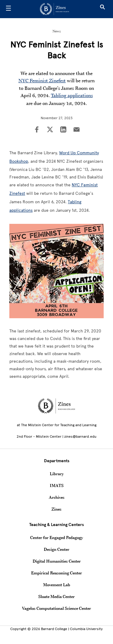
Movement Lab (57, 585)
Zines (56, 509)
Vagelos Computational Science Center (56, 608)
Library (57, 474)
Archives (57, 497)
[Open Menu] (8, 9)
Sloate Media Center (56, 597)
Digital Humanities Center (57, 561)
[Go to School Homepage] (54, 9)
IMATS (57, 485)
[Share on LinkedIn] (63, 130)
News (57, 31)
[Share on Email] (77, 130)
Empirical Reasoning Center (56, 573)
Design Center (56, 549)
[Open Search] (102, 9)
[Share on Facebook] (37, 130)
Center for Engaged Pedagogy (56, 538)
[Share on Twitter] (50, 130)
